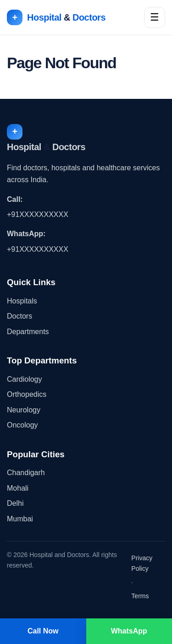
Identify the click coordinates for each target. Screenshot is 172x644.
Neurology (24, 410)
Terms (140, 596)
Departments (28, 332)
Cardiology (24, 379)
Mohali (18, 488)
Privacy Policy (142, 563)
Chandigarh (26, 473)
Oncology (22, 425)
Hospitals (22, 301)
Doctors (19, 316)
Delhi (15, 503)
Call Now (43, 631)
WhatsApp (129, 631)
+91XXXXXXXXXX (38, 214)
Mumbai (20, 519)
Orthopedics (27, 394)
